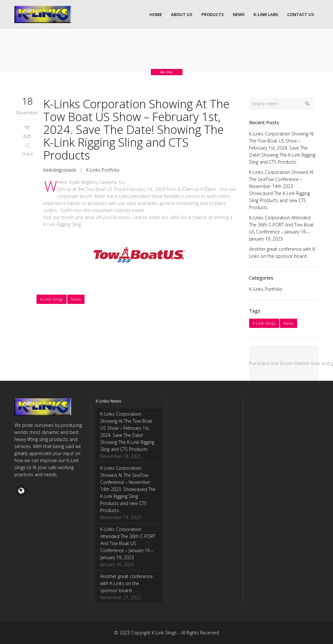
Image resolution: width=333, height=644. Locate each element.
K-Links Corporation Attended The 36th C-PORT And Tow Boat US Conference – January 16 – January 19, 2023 (128, 543)
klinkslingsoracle (60, 170)
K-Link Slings (52, 299)
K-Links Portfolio (103, 170)
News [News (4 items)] (288, 323)
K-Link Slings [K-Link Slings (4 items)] (264, 323)
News (76, 299)
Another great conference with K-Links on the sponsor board (126, 583)
